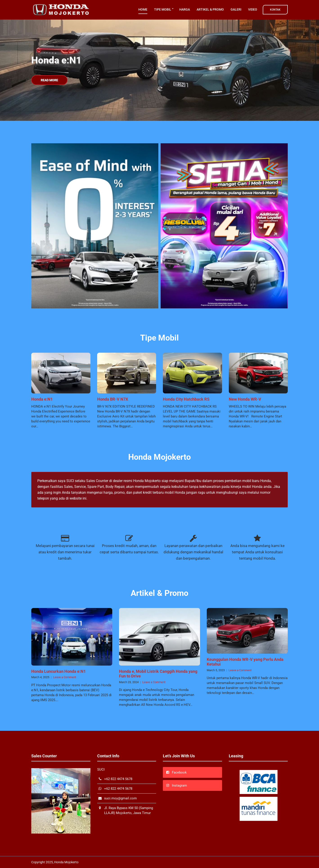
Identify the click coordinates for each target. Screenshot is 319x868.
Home (143, 9)
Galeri (236, 9)
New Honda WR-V (245, 399)
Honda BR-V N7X (113, 399)
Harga (185, 9)
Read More (49, 80)
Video (253, 9)
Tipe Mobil (163, 9)
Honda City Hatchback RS (186, 399)
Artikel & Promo (210, 9)
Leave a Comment (65, 677)
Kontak (275, 10)
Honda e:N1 (42, 399)
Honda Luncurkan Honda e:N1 (58, 671)
